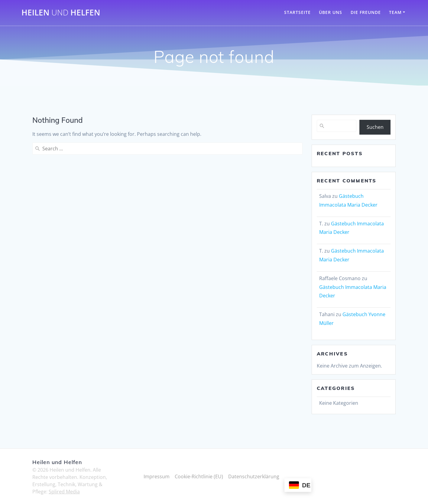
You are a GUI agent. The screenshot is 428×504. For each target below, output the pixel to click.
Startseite (297, 12)
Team (395, 12)
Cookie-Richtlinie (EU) (199, 476)
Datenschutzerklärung (254, 476)
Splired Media (64, 492)
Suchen (375, 127)
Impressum (157, 476)
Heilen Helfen (61, 13)
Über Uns (331, 12)
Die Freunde (366, 12)
